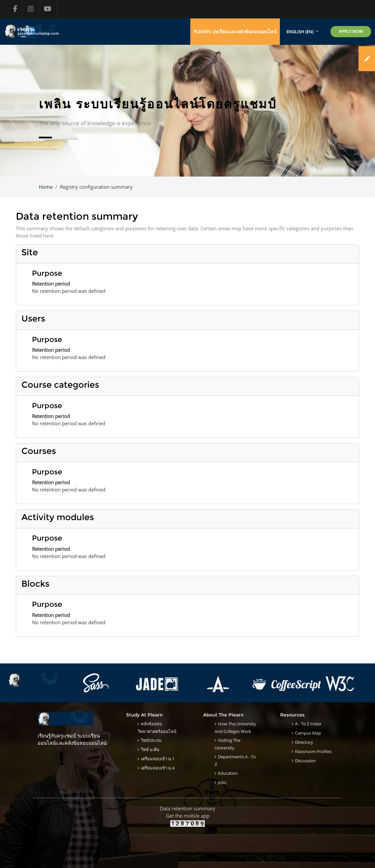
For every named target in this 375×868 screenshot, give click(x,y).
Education (228, 773)
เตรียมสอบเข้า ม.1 (158, 759)
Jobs (222, 782)
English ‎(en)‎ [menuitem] (300, 32)
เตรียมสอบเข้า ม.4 (158, 768)
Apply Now (351, 31)
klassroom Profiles (313, 751)
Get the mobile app (188, 816)
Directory (304, 742)
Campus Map (308, 733)
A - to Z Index (308, 724)
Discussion (305, 761)
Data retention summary (187, 808)
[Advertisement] (188, 842)
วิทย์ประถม (151, 740)
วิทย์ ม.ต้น (150, 749)
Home (46, 187)
